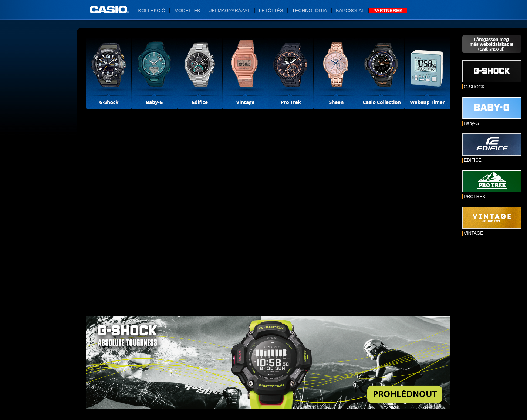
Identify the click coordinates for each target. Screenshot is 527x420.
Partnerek (388, 11)
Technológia (310, 11)
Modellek (187, 11)
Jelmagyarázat (230, 11)
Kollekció (152, 11)
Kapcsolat (350, 11)
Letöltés (271, 11)
